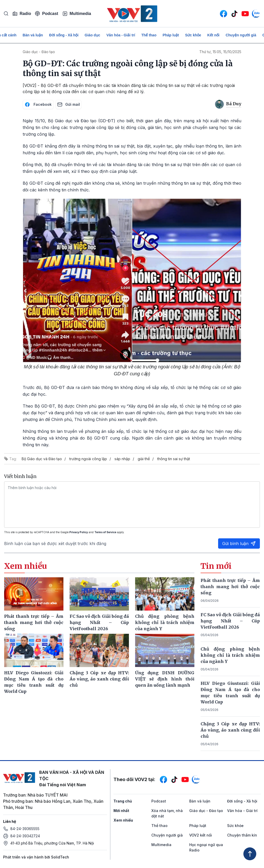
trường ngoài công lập (88, 459)
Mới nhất (121, 811)
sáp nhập (122, 459)
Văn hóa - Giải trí (121, 35)
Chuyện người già (241, 35)
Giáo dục (92, 35)
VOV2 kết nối (201, 835)
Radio (22, 14)
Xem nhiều (123, 820)
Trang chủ (123, 801)
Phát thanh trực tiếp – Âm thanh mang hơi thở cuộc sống (230, 587)
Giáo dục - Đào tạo (39, 52)
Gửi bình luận (239, 543)
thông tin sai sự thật (174, 459)
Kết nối (213, 35)
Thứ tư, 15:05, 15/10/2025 (220, 52)
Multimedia (77, 14)
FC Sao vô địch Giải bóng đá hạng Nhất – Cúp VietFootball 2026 (230, 621)
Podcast (47, 14)
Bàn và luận (33, 35)
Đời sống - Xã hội (64, 35)
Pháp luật (171, 35)
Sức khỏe (193, 35)
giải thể (144, 459)
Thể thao (149, 35)
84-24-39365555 (25, 829)
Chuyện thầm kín (242, 835)
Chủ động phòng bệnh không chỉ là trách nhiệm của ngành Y (230, 655)
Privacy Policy (79, 532)
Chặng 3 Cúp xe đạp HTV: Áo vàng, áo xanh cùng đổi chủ (230, 730)
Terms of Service (105, 532)
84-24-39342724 (25, 836)
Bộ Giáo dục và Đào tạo (42, 459)
